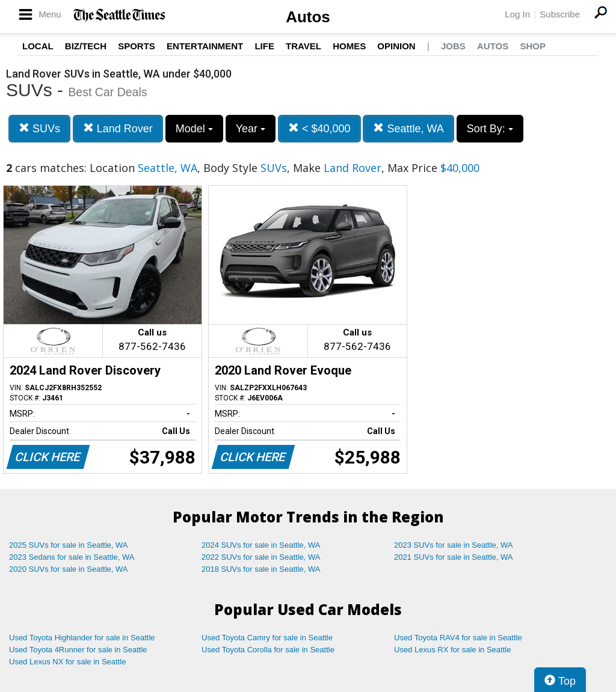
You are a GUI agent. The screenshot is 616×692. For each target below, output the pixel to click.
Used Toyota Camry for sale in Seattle (267, 638)
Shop (533, 46)
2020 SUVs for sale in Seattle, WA (69, 569)
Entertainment (205, 46)
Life (264, 46)
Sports (137, 46)
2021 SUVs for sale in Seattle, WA (454, 557)
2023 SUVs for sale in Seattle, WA (454, 545)
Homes (349, 46)
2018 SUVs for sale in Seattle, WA (261, 569)
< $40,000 (319, 128)
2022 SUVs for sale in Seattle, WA (261, 557)
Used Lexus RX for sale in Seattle (452, 650)
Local (38, 46)
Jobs (453, 46)
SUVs (39, 128)
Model (194, 129)
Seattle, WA (408, 128)
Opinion (396, 46)
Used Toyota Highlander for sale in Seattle (82, 638)
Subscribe (560, 14)
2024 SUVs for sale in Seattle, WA (261, 545)
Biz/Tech (86, 46)
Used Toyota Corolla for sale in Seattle (268, 650)
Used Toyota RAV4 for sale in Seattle (458, 638)
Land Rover (118, 128)
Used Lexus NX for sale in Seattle (67, 662)
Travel (303, 46)
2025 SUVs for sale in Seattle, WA (69, 545)
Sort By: (490, 129)
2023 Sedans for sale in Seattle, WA (72, 557)
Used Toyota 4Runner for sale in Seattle (78, 650)
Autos (308, 17)
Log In (517, 14)
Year (251, 129)
